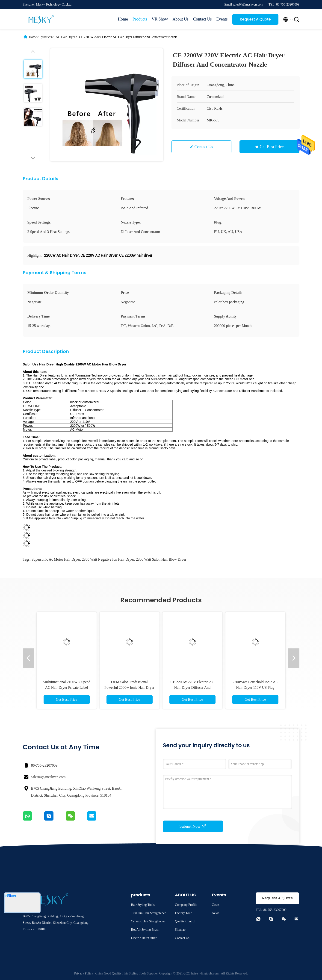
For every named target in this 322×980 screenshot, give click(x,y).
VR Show (160, 19)
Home (123, 19)
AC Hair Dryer (65, 37)
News (216, 913)
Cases (216, 905)
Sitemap (180, 930)
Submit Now (193, 826)
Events (222, 19)
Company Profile (186, 905)
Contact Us (202, 19)
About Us (180, 19)
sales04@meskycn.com (48, 777)
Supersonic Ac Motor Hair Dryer (56, 559)
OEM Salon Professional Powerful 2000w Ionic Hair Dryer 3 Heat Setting (129, 687)
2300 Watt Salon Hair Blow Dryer (161, 559)
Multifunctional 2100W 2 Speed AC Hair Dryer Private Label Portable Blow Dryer (66, 687)
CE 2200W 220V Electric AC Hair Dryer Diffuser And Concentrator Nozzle (192, 687)
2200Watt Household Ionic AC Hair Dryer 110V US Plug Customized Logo (255, 687)
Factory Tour (183, 913)
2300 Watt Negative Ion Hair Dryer (108, 559)
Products (140, 19)
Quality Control (185, 921)
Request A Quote (255, 19)
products (46, 37)
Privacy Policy (84, 973)
